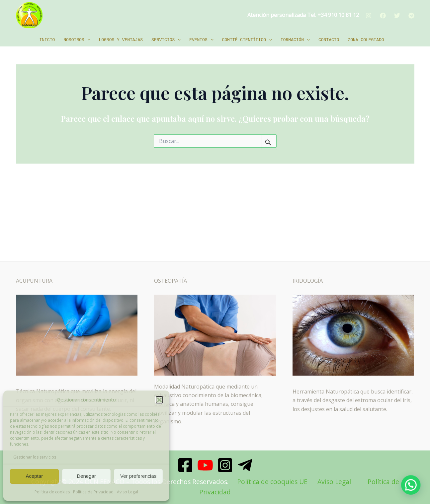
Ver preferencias (138, 476)
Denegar (86, 476)
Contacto (329, 40)
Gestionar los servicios (35, 457)
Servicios (166, 40)
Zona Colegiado (366, 40)
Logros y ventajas (121, 40)
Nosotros (77, 40)
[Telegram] (411, 16)
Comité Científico (247, 40)
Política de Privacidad (93, 492)
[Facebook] (383, 16)
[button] (159, 400)
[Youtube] (205, 465)
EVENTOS (201, 40)
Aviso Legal (128, 492)
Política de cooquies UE (272, 482)
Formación (295, 40)
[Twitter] (397, 16)
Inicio (47, 40)
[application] (87, 40)
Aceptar (34, 476)
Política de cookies (52, 492)
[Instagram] (369, 16)
